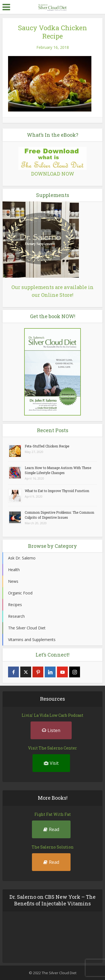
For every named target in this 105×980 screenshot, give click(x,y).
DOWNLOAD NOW (53, 174)
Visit (51, 763)
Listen (51, 730)
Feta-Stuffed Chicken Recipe (47, 446)
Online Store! (57, 295)
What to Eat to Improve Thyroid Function (57, 491)
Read (51, 829)
